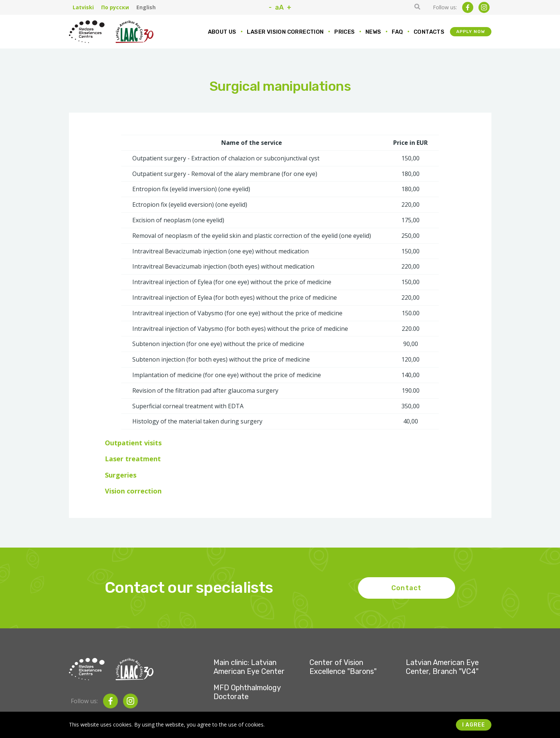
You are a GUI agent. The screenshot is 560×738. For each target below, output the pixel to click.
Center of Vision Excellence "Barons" (343, 667)
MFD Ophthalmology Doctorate (247, 692)
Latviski (83, 7)
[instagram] (484, 7)
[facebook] (468, 7)
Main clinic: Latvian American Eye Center (249, 667)
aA (279, 7)
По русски (115, 7)
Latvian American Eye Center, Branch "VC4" (442, 667)
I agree (474, 725)
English (146, 7)
